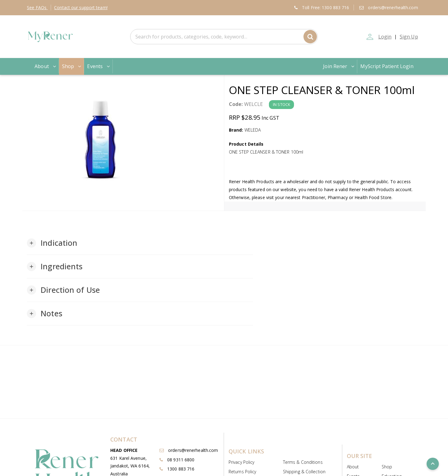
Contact (81, 7)
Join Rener (339, 66)
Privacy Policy (241, 462)
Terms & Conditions (303, 462)
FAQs (37, 7)
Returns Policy (242, 472)
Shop (72, 66)
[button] (52, 243)
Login (384, 37)
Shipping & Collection (304, 472)
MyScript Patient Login (387, 66)
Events (99, 66)
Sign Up (409, 37)
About (46, 66)
